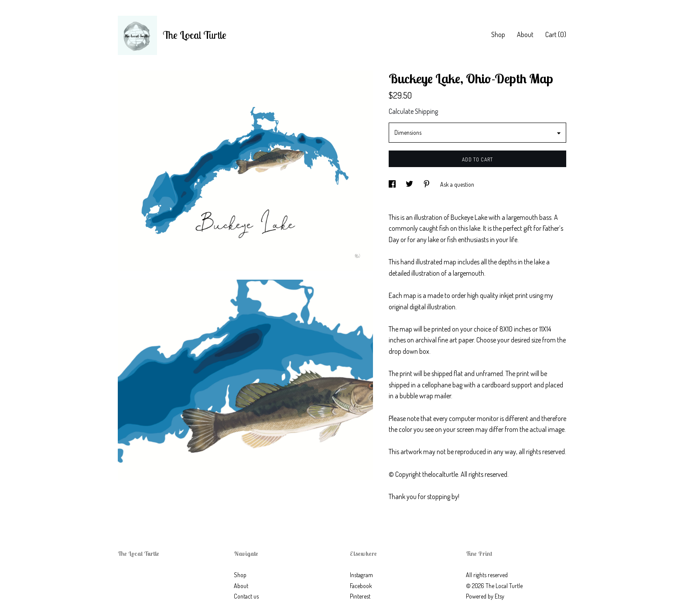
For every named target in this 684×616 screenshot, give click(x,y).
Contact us (246, 596)
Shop (498, 34)
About (525, 34)
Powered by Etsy (485, 596)
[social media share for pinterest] (427, 184)
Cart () (556, 34)
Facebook (361, 586)
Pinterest (360, 596)
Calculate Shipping (413, 111)
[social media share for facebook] (393, 184)
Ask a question (457, 184)
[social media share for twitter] (410, 184)
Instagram (361, 575)
